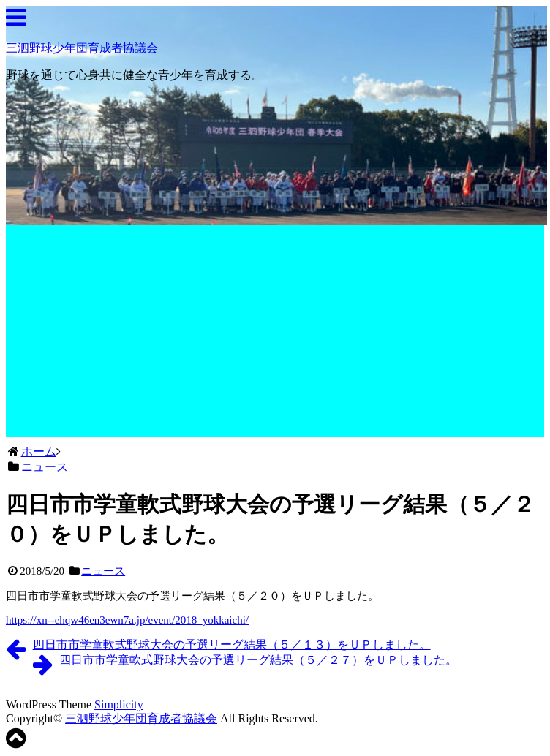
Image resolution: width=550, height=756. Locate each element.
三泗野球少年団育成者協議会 (82, 48)
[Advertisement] (276, 335)
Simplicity (119, 704)
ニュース (103, 571)
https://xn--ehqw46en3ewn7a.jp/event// (127, 620)
